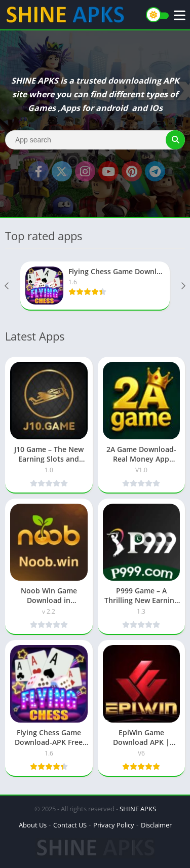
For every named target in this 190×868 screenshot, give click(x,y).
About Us (33, 825)
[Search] (95, 140)
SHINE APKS (138, 809)
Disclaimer (156, 825)
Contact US (70, 825)
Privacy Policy (114, 825)
